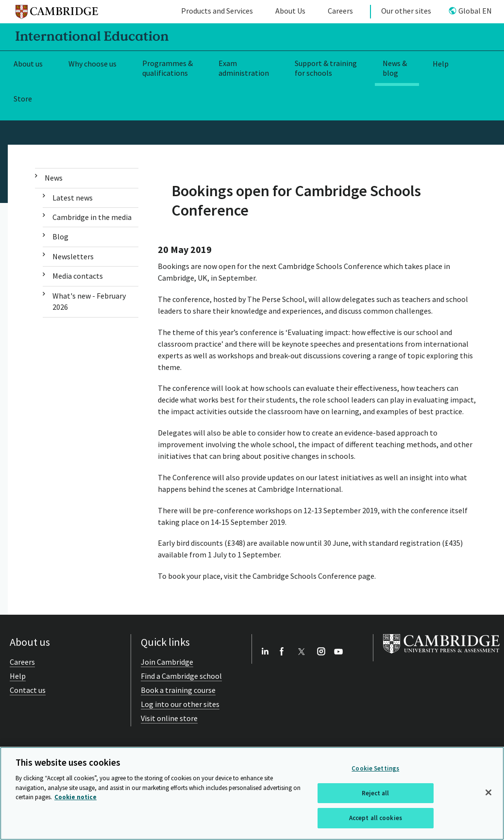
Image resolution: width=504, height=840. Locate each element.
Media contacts (78, 276)
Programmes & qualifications (168, 68)
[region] (252, 793)
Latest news (73, 198)
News (54, 178)
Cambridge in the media (92, 217)
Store (23, 99)
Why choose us (92, 64)
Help (441, 64)
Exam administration (244, 68)
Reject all (375, 793)
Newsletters (73, 256)
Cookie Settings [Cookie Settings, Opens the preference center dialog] (375, 768)
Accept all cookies (376, 818)
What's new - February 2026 (89, 301)
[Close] (488, 792)
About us (28, 64)
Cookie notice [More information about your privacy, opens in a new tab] (76, 797)
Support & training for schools (326, 68)
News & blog (395, 68)
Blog (60, 236)
